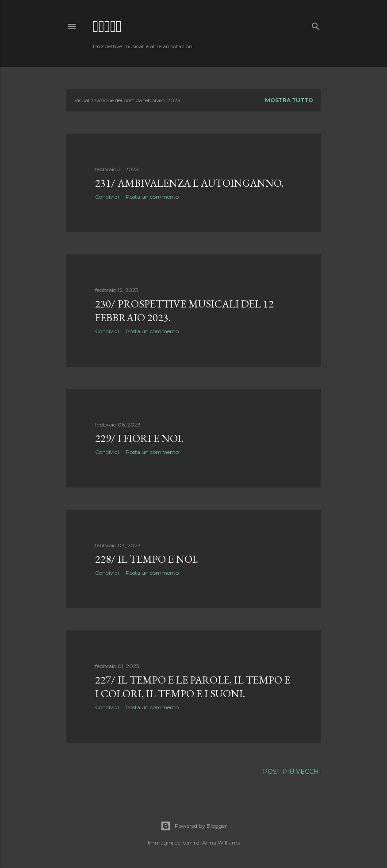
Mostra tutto (289, 100)
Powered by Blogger (194, 826)
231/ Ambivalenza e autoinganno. (189, 183)
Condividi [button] (107, 197)
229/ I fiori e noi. (139, 438)
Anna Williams (221, 843)
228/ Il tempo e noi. (147, 559)
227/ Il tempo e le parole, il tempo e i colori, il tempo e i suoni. (193, 687)
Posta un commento (152, 197)
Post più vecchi (292, 772)
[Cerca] (316, 25)
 (107, 26)
